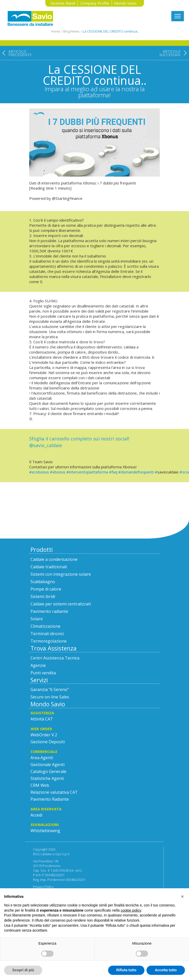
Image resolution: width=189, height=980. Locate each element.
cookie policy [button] (131, 910)
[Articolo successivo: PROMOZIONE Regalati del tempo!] (174, 74)
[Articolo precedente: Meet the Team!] (16, 74)
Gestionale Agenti (48, 765)
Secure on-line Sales (50, 697)
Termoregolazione (49, 641)
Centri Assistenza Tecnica (55, 658)
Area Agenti (42, 758)
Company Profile (95, 3)
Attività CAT (42, 719)
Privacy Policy (43, 887)
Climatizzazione (45, 626)
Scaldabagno (43, 582)
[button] (182, 896)
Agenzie (38, 665)
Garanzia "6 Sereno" (50, 689)
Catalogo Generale (48, 771)
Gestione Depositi (48, 742)
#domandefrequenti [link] (136, 472)
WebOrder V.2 (44, 735)
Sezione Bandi (63, 3)
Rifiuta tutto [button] (126, 970)
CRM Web (40, 785)
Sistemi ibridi (43, 596)
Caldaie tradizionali (49, 567)
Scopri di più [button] (23, 970)
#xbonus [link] (58, 472)
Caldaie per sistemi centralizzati (61, 604)
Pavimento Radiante (50, 799)
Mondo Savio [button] (125, 3)
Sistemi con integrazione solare (61, 574)
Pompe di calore (46, 589)
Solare (37, 619)
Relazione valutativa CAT (54, 792)
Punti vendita (43, 673)
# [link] (156, 472)
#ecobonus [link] (39, 472)
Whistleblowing (45, 831)
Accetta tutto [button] (166, 970)
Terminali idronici (47, 634)
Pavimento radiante (49, 611)
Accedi (36, 815)
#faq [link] (113, 472)
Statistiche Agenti (47, 778)
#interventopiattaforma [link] (87, 472)
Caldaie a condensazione (54, 559)
